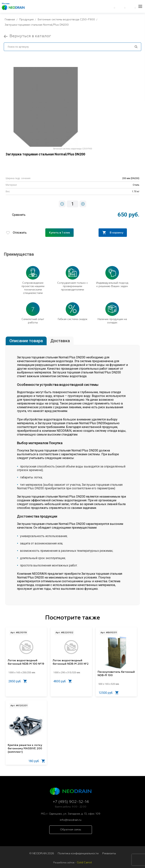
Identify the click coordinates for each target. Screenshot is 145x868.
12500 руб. (109, 693)
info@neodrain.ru (71, 820)
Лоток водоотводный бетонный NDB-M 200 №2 (71, 662)
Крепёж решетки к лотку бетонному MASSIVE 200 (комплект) (25, 749)
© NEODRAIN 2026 (42, 854)
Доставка (60, 341)
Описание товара (26, 341)
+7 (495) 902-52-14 (71, 802)
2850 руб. (18, 681)
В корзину (113, 233)
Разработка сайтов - (73, 863)
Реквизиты (109, 854)
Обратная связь (71, 830)
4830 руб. (63, 681)
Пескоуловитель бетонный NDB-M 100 (116, 674)
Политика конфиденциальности (78, 854)
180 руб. (37, 761)
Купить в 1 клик (60, 233)
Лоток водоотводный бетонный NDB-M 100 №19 (26, 662)
